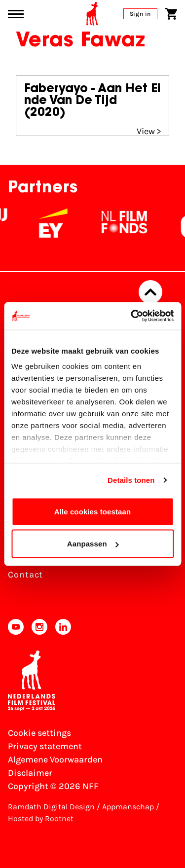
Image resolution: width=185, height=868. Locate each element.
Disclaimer (30, 773)
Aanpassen (93, 544)
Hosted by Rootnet (41, 818)
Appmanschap (128, 807)
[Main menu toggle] (16, 14)
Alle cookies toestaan (93, 511)
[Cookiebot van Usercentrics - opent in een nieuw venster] (132, 316)
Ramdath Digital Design (51, 807)
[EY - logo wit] (72, 223)
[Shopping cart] (171, 14)
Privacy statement (45, 746)
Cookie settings (39, 733)
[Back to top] (150, 292)
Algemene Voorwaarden (55, 759)
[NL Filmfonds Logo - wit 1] (143, 223)
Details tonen (131, 480)
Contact (25, 575)
